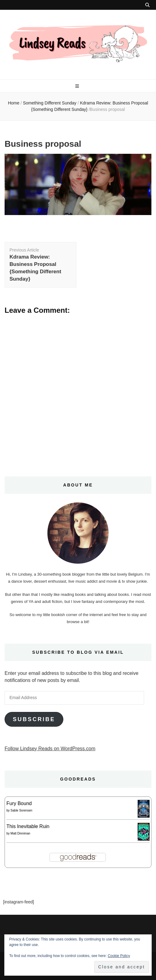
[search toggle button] (147, 5)
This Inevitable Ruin (28, 826)
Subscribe (34, 719)
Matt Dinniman (20, 833)
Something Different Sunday (50, 103)
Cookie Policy (119, 956)
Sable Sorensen (21, 810)
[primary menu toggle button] (78, 86)
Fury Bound (19, 803)
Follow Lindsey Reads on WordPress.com (50, 749)
